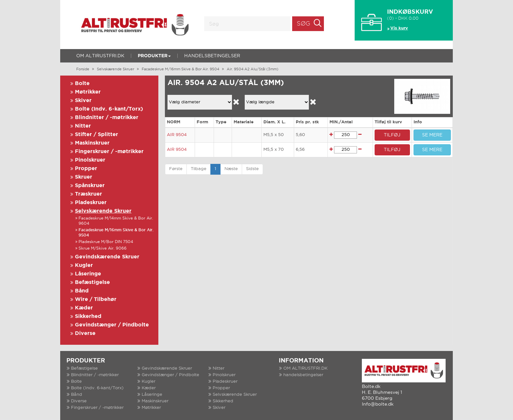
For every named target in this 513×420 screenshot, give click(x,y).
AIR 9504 (177, 135)
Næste (231, 169)
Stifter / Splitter (97, 135)
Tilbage (199, 169)
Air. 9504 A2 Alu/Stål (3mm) (253, 69)
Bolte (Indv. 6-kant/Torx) (109, 109)
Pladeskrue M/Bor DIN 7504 (106, 242)
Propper (86, 169)
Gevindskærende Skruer (107, 257)
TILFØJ (392, 135)
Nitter (83, 126)
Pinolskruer (90, 160)
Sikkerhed (88, 316)
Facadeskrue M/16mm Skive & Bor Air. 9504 (180, 69)
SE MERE (432, 135)
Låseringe (88, 274)
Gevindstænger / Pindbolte (112, 325)
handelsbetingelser (212, 56)
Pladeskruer (91, 203)
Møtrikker (88, 92)
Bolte (82, 84)
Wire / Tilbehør (96, 299)
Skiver (83, 101)
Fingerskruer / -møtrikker (109, 152)
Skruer (84, 177)
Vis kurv (399, 28)
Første (176, 169)
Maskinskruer (92, 143)
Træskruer (88, 194)
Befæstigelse (92, 282)
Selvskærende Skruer (115, 69)
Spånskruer (90, 186)
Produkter (154, 56)
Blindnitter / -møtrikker (107, 118)
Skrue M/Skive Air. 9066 (103, 248)
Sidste (252, 169)
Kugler (84, 265)
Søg (303, 24)
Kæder (84, 308)
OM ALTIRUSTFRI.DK (100, 56)
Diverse (85, 333)
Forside (83, 69)
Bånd (82, 291)
